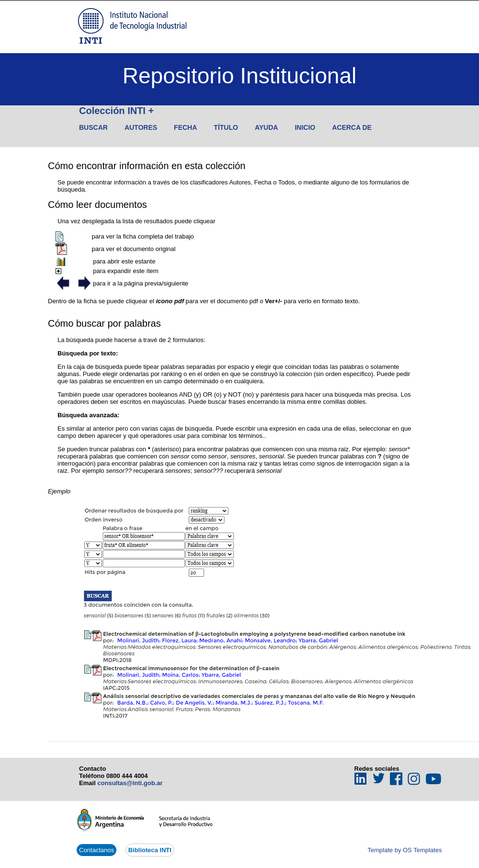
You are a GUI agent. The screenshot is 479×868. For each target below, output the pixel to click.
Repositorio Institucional (239, 76)
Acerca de (352, 127)
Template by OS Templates (405, 850)
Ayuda (267, 127)
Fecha (185, 127)
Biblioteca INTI (150, 850)
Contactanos (97, 850)
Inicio (305, 127)
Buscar (93, 127)
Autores (141, 127)
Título (226, 127)
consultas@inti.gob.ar (130, 783)
